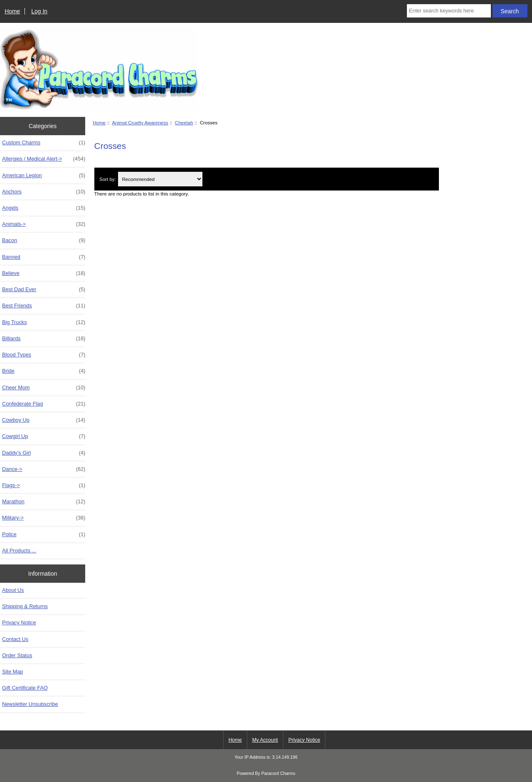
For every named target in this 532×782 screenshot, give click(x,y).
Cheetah (184, 122)
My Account (265, 740)
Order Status (17, 655)
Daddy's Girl (44, 453)
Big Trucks (44, 322)
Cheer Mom (44, 388)
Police (44, 535)
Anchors (44, 192)
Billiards (44, 339)
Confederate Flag (44, 404)
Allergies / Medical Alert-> (44, 159)
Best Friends (44, 306)
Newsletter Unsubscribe (30, 704)
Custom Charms (44, 143)
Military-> (44, 518)
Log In (39, 11)
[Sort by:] (160, 179)
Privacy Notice (19, 622)
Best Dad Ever (44, 290)
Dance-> (44, 469)
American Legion (44, 176)
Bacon (44, 240)
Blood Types (44, 355)
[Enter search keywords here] (449, 11)
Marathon (44, 502)
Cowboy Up (44, 420)
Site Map (12, 672)
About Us (13, 590)
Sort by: (108, 179)
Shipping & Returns (25, 606)
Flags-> (44, 485)
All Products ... (19, 551)
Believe (44, 273)
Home (12, 11)
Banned (44, 257)
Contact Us (15, 639)
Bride (44, 371)
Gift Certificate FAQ (25, 688)
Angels (44, 208)
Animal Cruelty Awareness (140, 122)
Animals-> (44, 224)
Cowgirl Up (44, 436)
